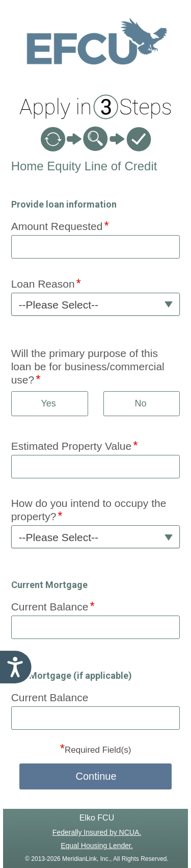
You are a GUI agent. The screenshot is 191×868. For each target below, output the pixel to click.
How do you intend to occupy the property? (89, 510)
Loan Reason (43, 284)
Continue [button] (96, 776)
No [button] (140, 403)
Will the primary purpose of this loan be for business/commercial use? (88, 366)
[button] (96, 304)
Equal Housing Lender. (97, 846)
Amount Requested (57, 226)
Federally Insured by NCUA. (97, 832)
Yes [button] (48, 403)
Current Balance (50, 607)
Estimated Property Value (72, 446)
